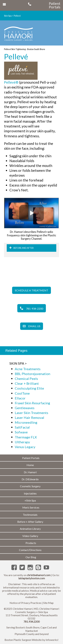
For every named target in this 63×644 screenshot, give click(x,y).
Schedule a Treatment (32, 290)
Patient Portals (55, 5)
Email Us (32, 326)
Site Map (48, 603)
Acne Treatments (28, 369)
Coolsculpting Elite (29, 388)
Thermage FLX (26, 437)
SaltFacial (22, 427)
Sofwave (21, 432)
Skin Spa (8, 16)
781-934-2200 (32, 309)
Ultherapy (22, 442)
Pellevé (17, 16)
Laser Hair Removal (29, 418)
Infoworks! (52, 640)
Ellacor (20, 398)
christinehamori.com (39, 575)
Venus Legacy (25, 447)
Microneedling (26, 422)
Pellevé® (11, 82)
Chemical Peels (26, 379)
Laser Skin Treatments (32, 413)
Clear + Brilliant (27, 383)
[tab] (32, 248)
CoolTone (22, 393)
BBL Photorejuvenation (33, 374)
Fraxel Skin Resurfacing (32, 403)
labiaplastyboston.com (32, 578)
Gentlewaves (25, 408)
